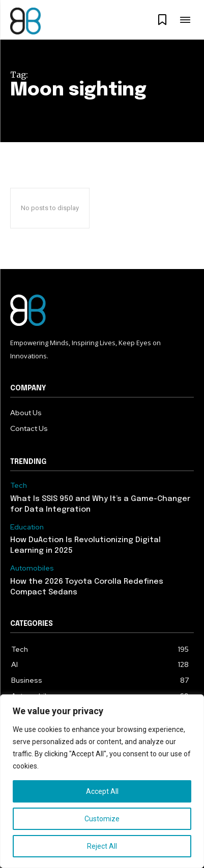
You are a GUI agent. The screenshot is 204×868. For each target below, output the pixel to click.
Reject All (102, 846)
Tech (19, 486)
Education (27, 527)
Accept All (102, 791)
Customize (102, 819)
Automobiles (32, 568)
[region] (102, 781)
